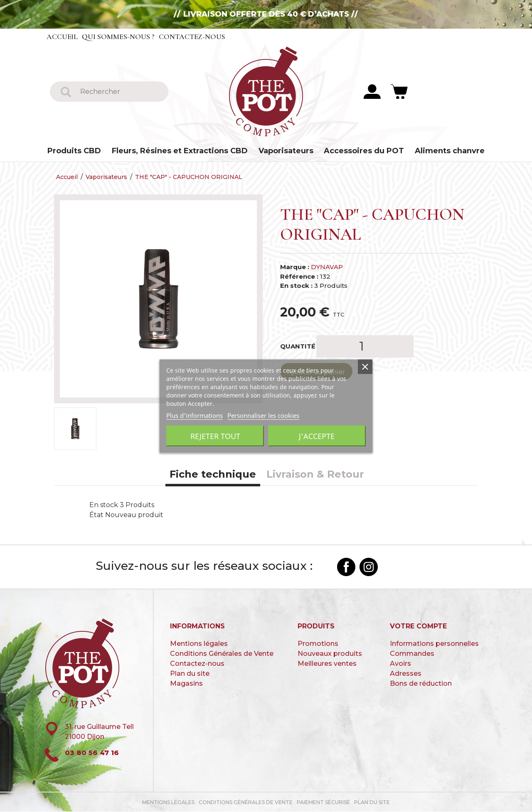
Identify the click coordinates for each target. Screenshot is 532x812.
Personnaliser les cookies (263, 415)
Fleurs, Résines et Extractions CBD (180, 151)
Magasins (186, 684)
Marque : (295, 267)
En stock (104, 505)
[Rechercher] (119, 92)
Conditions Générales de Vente (222, 654)
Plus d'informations (195, 415)
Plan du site (190, 674)
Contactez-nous (193, 37)
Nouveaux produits (330, 654)
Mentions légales (199, 644)
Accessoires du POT (364, 151)
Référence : (299, 277)
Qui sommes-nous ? (119, 37)
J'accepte (317, 436)
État (96, 515)
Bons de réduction (421, 684)
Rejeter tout (215, 436)
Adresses (406, 674)
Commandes (412, 654)
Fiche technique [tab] (213, 475)
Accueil (62, 37)
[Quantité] (365, 347)
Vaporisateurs (286, 151)
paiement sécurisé (323, 803)
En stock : (296, 286)
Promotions (318, 644)
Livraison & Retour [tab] (315, 475)
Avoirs (400, 664)
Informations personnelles (434, 644)
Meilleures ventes (327, 664)
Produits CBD (74, 151)
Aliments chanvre (450, 151)
